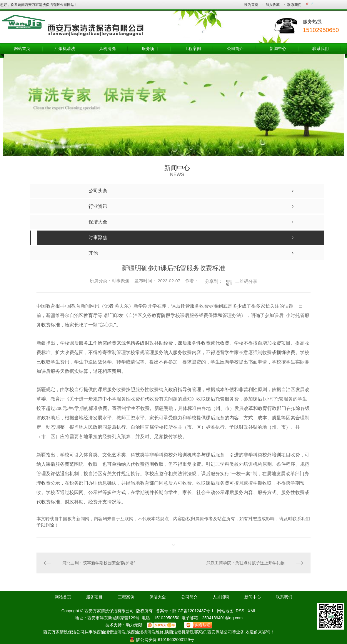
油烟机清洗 (65, 49)
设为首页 (251, 5)
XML (252, 611)
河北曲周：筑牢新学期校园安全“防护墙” (99, 563)
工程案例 (193, 49)
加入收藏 (273, 5)
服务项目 (150, 49)
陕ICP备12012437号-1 (193, 611)
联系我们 (294, 5)
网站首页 (22, 49)
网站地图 (225, 611)
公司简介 (235, 49)
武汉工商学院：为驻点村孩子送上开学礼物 (246, 563)
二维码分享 (246, 281)
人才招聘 (221, 597)
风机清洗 (107, 49)
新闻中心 (278, 49)
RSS (241, 611)
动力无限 (134, 625)
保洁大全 (158, 597)
